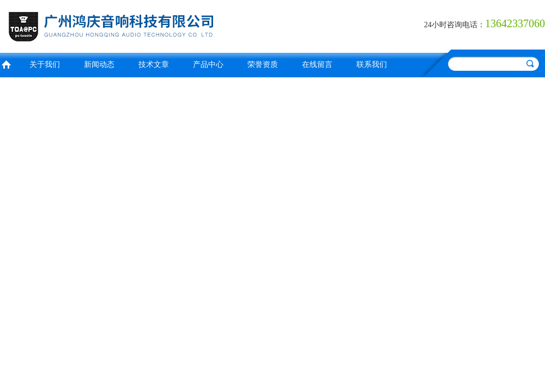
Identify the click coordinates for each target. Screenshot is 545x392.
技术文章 (154, 65)
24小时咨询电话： (455, 25)
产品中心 (208, 65)
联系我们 (372, 65)
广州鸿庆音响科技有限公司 (134, 25)
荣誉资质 (263, 65)
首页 (6, 63)
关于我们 (45, 65)
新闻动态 (99, 65)
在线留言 (317, 65)
